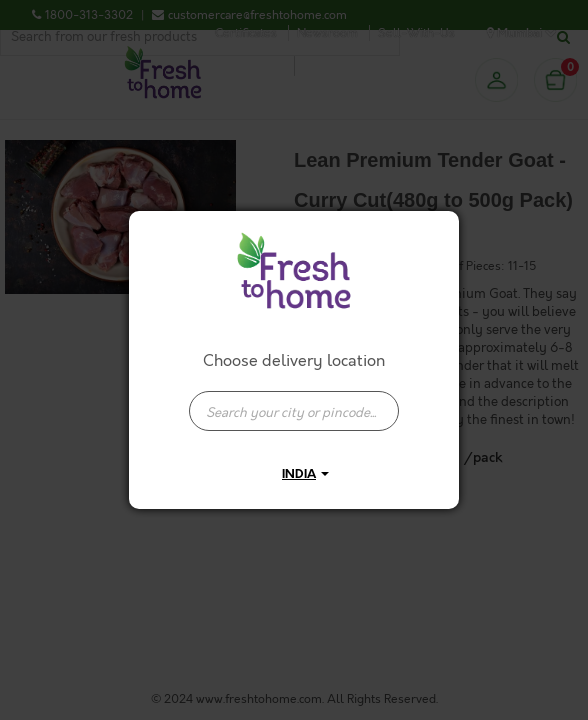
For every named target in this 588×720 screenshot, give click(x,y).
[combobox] (294, 401)
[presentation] (294, 411)
